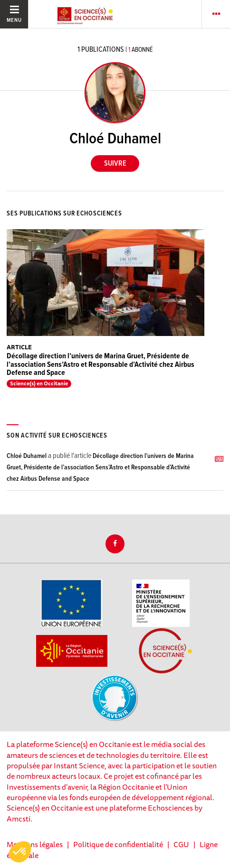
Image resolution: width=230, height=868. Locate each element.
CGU (181, 844)
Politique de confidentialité (118, 844)
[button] (20, 852)
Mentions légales (35, 844)
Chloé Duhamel (27, 456)
